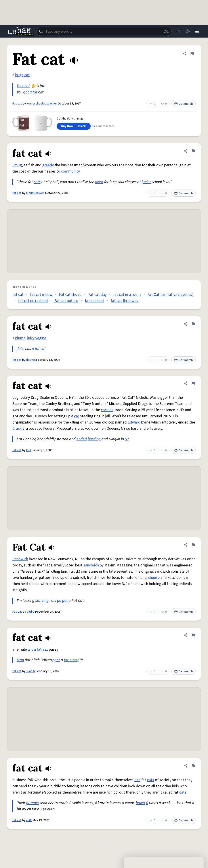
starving (42, 601)
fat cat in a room (127, 295)
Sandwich (20, 559)
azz (45, 649)
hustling (94, 439)
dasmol (31, 360)
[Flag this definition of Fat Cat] (193, 545)
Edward (134, 422)
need (99, 182)
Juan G (31, 671)
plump (20, 338)
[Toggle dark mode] (187, 31)
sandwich (91, 565)
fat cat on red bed (33, 301)
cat (27, 75)
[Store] (177, 31)
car (77, 416)
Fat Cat (17, 612)
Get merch (183, 104)
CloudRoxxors (35, 193)
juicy (31, 338)
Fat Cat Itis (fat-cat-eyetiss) (170, 295)
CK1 (29, 450)
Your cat (23, 86)
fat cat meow (41, 295)
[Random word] (166, 31)
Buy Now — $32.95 (74, 126)
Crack (17, 428)
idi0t (29, 820)
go (59, 601)
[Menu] (197, 31)
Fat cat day (97, 295)
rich (137, 780)
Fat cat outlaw (66, 301)
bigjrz (31, 612)
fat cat (17, 193)
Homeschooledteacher (42, 104)
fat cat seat (94, 301)
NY (127, 439)
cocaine (107, 410)
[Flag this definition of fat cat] (193, 151)
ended (82, 439)
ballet (140, 803)
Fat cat (17, 104)
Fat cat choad (70, 295)
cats (37, 182)
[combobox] (104, 31)
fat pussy (71, 660)
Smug (17, 165)
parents (32, 803)
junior (146, 182)
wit (30, 649)
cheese (154, 578)
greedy (48, 165)
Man (20, 660)
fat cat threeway (124, 301)
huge (19, 75)
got (26, 92)
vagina (41, 338)
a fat (33, 92)
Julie (21, 349)
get (65, 601)
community (70, 171)
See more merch (103, 126)
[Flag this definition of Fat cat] (192, 53)
